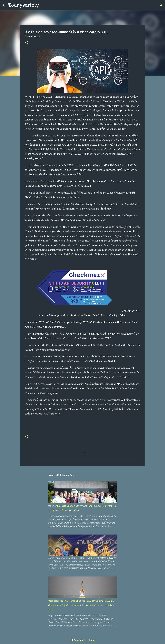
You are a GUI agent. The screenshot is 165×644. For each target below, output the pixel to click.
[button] (26, 43)
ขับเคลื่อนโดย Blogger (83, 640)
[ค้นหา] (43, 5)
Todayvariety (23, 5)
